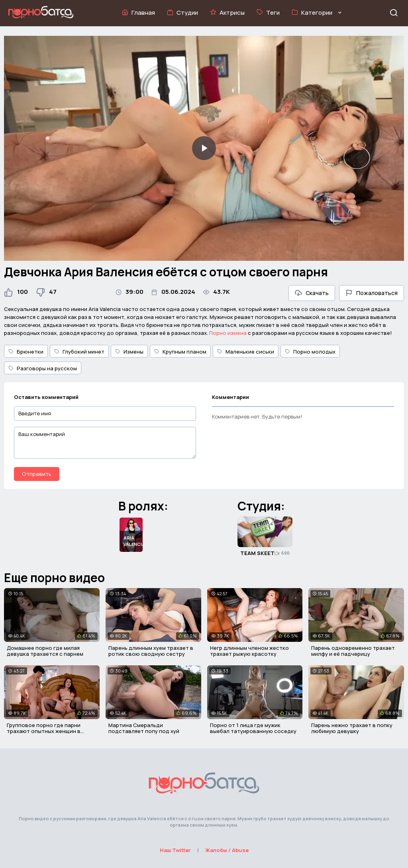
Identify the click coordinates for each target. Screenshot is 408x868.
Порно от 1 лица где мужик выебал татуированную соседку (253, 728)
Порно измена (228, 333)
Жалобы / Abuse (227, 850)
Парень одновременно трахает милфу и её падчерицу (353, 651)
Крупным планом (180, 352)
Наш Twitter (175, 850)
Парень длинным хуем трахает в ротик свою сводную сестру (151, 651)
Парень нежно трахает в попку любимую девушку (352, 728)
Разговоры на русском (43, 368)
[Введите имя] (105, 413)
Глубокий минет (79, 352)
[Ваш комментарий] (105, 443)
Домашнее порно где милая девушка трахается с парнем (45, 651)
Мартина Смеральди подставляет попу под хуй (144, 728)
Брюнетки (26, 352)
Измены (129, 352)
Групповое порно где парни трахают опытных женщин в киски (44, 731)
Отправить (37, 474)
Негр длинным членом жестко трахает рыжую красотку (249, 651)
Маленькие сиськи (246, 352)
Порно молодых (310, 352)
